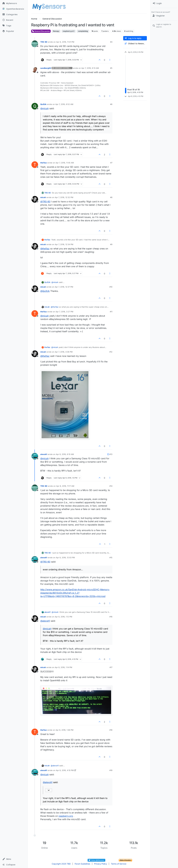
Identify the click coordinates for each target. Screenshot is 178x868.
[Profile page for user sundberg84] (35, 70)
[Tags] (14, 26)
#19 (111, 770)
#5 (111, 68)
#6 (111, 104)
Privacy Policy (101, 864)
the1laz (44, 163)
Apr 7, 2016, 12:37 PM (64, 287)
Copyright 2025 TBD (61, 864)
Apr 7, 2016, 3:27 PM (64, 312)
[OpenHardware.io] (14, 9)
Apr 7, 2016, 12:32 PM (64, 197)
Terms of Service (119, 864)
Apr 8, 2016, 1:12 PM (63, 617)
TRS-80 (44, 42)
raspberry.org (66, 816)
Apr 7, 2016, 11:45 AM (65, 163)
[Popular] (14, 31)
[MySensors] (14, 3)
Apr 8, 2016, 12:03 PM (65, 558)
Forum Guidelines (82, 864)
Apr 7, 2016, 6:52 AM (64, 104)
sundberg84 (46, 68)
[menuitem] (164, 3)
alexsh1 (44, 454)
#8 (111, 197)
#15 (111, 558)
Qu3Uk (43, 104)
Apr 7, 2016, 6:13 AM (90, 68)
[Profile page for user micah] (35, 199)
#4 (111, 42)
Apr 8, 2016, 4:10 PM (65, 770)
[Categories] (14, 14)
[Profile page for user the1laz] (35, 165)
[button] (14, 859)
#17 (111, 667)
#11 (111, 312)
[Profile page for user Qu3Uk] (35, 106)
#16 (111, 617)
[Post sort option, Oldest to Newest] (135, 44)
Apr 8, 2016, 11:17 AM (65, 486)
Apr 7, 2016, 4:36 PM (64, 352)
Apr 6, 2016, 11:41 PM (65, 42)
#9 (111, 244)
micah (43, 197)
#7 (111, 163)
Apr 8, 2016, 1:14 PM (63, 667)
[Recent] (14, 20)
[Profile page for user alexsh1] (35, 456)
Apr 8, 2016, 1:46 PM (65, 730)
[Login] (164, 3)
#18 (111, 730)
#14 (111, 486)
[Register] (164, 16)
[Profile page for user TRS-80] (35, 44)
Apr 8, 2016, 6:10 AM (65, 454)
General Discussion (41, 31)
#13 (111, 454)
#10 (111, 287)
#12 (111, 352)
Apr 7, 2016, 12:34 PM (64, 244)
